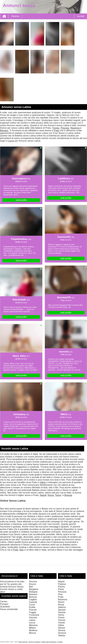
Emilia (32, 607)
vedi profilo (21, 200)
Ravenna (75, 128)
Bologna (33, 592)
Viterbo (62, 635)
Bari (22, 550)
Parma (61, 587)
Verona (62, 630)
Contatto (60, 642)
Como (32, 605)
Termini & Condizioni (34, 642)
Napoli (43, 495)
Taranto (62, 612)
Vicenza (62, 633)
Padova (62, 584)
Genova (33, 617)
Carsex (4, 601)
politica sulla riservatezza (49, 642)
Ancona (33, 581)
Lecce (11, 141)
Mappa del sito (23, 642)
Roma (51, 495)
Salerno (62, 607)
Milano (32, 628)
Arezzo (33, 584)
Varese (62, 628)
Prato (56, 130)
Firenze (33, 610)
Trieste (61, 623)
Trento (61, 617)
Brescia (68, 495)
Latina (32, 620)
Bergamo (34, 589)
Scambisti (5, 607)
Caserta (33, 602)
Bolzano (4, 130)
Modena (33, 630)
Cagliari (33, 599)
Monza (32, 633)
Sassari (62, 610)
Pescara (65, 128)
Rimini (61, 602)
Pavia (61, 589)
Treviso (56, 128)
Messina (33, 625)
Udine (43, 482)
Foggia (32, 612)
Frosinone (34, 615)
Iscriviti (81, 16)
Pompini (4, 604)
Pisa (60, 594)
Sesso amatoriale (9, 609)
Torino (58, 495)
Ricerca (15, 16)
